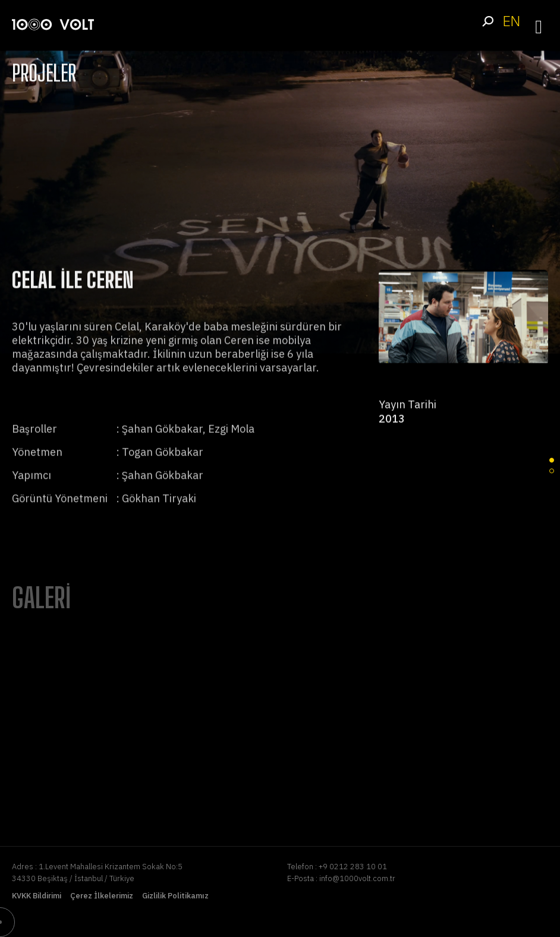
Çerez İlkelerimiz (102, 896)
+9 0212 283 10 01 (353, 867)
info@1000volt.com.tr (357, 878)
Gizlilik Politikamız (175, 896)
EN (511, 21)
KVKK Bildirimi (37, 896)
